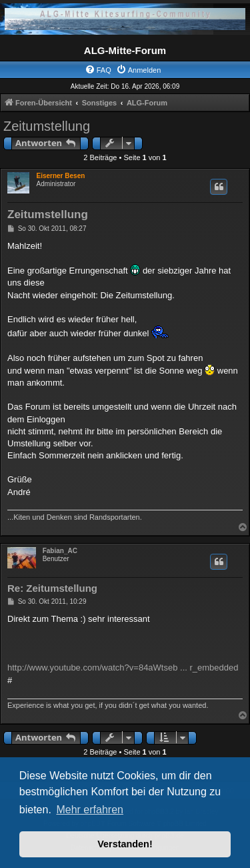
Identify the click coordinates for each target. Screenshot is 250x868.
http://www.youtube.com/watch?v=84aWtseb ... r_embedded (123, 668)
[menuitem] (98, 70)
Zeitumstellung (47, 126)
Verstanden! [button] (125, 844)
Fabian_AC (60, 551)
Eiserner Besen (60, 176)
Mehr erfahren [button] (90, 810)
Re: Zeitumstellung (52, 588)
